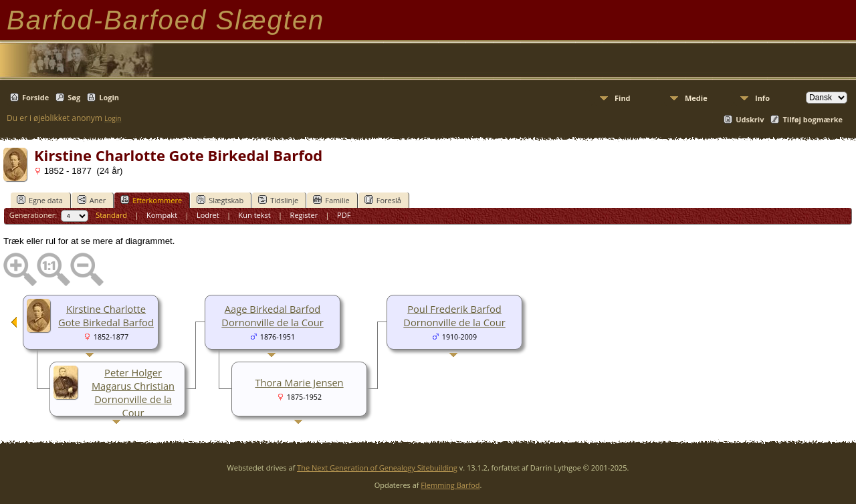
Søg (74, 97)
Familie (331, 200)
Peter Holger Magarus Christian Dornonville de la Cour (133, 392)
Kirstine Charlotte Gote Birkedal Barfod (106, 316)
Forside (35, 97)
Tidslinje (278, 200)
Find (623, 98)
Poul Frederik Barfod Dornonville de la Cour (454, 316)
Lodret (208, 215)
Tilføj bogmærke (813, 119)
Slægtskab (220, 200)
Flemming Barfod (450, 485)
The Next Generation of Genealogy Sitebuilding (377, 468)
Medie (696, 98)
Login (109, 97)
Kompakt (162, 215)
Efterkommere (151, 200)
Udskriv (750, 119)
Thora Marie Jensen (299, 382)
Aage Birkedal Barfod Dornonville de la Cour (272, 316)
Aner (92, 200)
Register (304, 215)
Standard (111, 215)
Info (762, 98)
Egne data (40, 200)
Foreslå (383, 200)
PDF (344, 215)
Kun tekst (255, 215)
